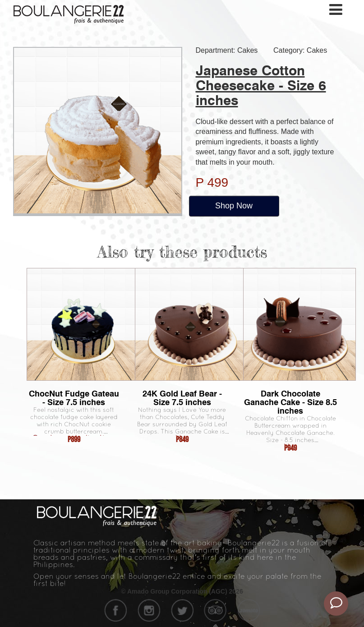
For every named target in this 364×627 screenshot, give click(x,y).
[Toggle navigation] (336, 10)
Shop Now (234, 206)
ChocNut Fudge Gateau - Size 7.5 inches (74, 398)
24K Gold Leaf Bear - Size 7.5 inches (182, 398)
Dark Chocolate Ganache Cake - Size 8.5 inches (290, 402)
